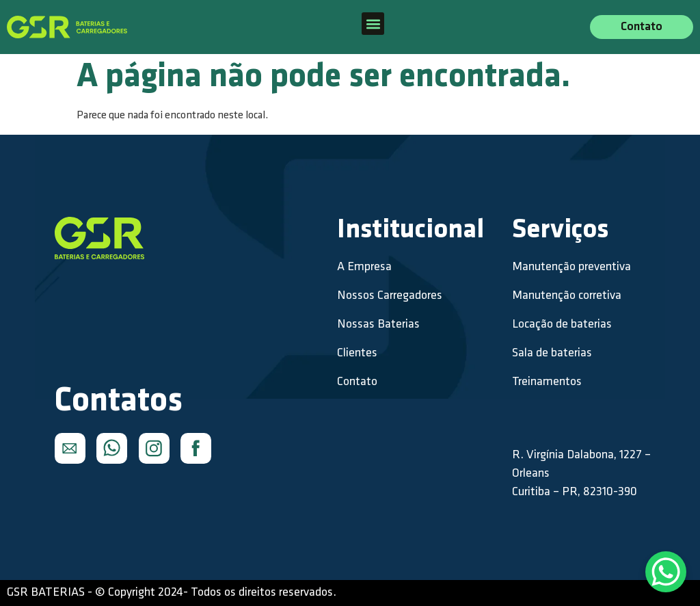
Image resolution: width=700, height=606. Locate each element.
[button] (373, 24)
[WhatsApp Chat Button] (666, 572)
